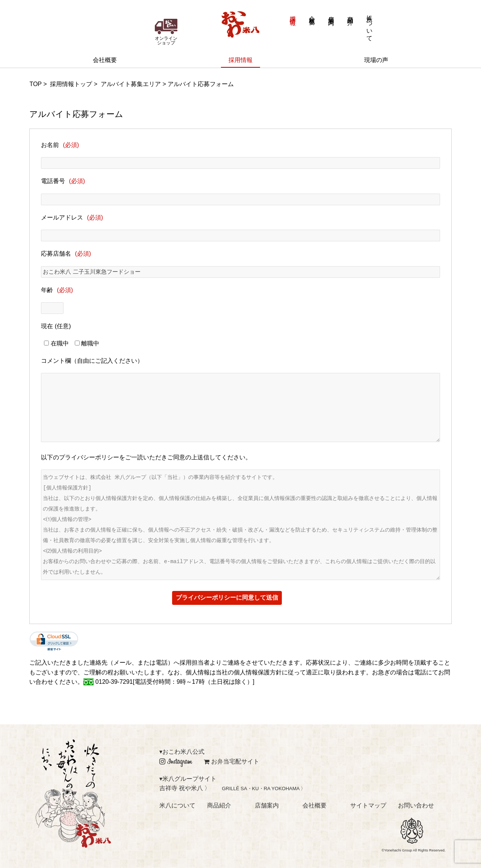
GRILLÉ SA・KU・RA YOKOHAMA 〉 (264, 788)
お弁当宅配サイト (231, 761)
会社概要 (312, 14)
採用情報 (293, 14)
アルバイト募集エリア (131, 84)
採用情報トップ (71, 84)
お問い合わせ (416, 805)
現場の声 (376, 60)
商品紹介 (350, 14)
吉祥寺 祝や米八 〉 (185, 788)
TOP (35, 84)
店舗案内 (331, 14)
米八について (370, 25)
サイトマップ (368, 805)
